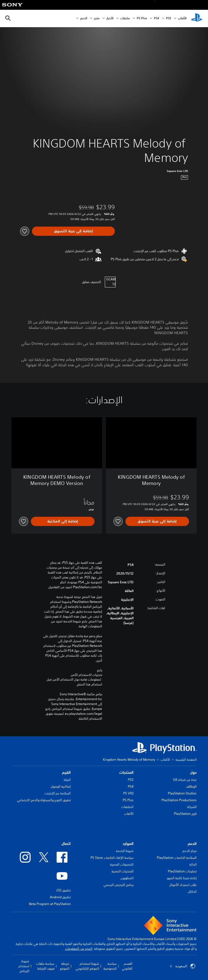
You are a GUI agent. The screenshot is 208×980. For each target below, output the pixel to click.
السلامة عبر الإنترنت (58, 793)
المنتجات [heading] (126, 772)
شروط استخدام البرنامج (24, 966)
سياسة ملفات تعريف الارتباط (45, 966)
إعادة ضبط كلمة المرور (182, 878)
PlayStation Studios (182, 793)
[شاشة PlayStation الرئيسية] (197, 18)
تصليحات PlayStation (182, 871)
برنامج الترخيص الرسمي (118, 885)
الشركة (192, 807)
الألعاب (182, 19)
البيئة (67, 780)
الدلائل (192, 892)
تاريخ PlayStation (185, 814)
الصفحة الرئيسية (186, 760)
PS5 (131, 780)
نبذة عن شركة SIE (185, 780)
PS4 (157, 19)
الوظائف (191, 786)
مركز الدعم (189, 851)
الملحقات (127, 807)
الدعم (84, 19)
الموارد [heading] (128, 844)
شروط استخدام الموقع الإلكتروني (87, 966)
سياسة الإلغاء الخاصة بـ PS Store (112, 858)
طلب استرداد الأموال (183, 885)
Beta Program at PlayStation (50, 904)
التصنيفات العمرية (122, 864)
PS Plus (142, 19)
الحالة (193, 864)
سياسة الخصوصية (110, 966)
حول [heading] (193, 772)
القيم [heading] (66, 772)
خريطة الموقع (65, 966)
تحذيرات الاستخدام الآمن (86, 675)
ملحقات (125, 19)
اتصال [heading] (66, 844)
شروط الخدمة (125, 851)
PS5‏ (169, 19)
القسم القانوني (127, 966)
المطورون (127, 878)
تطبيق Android (60, 897)
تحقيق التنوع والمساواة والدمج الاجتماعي (44, 800)
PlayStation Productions (179, 800)
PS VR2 (128, 793)
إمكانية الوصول (61, 786)
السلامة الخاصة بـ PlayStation (177, 858)
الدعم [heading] (192, 844)
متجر (97, 19)
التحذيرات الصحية (123, 871)
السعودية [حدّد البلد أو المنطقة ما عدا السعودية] (183, 966)
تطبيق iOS (64, 890)
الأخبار (110, 19)
